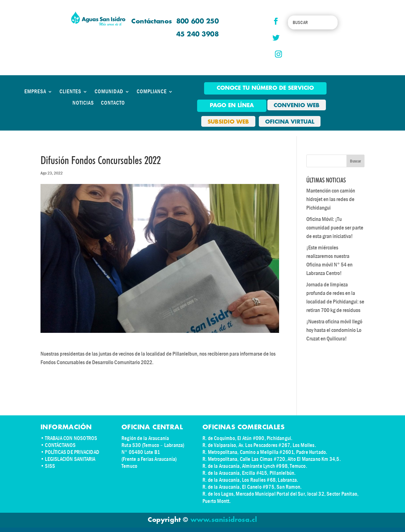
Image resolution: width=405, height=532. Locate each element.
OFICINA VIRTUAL (290, 122)
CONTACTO (113, 103)
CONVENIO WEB (297, 106)
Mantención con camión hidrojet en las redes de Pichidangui (331, 199)
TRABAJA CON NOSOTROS (71, 438)
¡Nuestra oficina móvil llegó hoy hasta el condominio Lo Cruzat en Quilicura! (334, 330)
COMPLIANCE (152, 92)
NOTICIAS (83, 103)
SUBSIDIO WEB (228, 122)
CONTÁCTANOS (60, 445)
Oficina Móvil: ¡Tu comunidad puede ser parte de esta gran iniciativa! (335, 228)
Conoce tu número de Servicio (265, 88)
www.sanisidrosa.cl (224, 520)
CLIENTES (70, 92)
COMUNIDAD (109, 92)
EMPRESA (35, 92)
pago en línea (232, 106)
